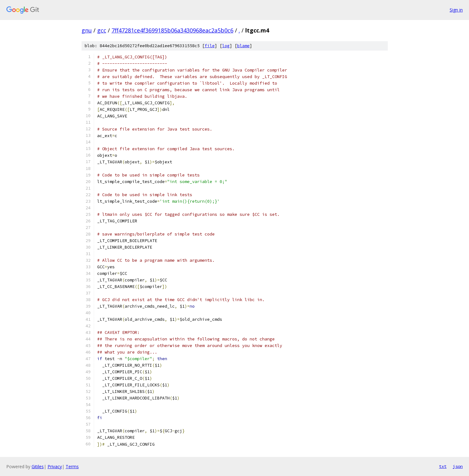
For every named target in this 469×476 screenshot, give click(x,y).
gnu (87, 30)
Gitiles (38, 466)
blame (243, 46)
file (210, 46)
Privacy (55, 466)
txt (443, 466)
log (226, 46)
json (458, 466)
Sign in (456, 10)
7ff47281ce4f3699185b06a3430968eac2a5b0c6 (172, 30)
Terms (72, 466)
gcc (102, 30)
